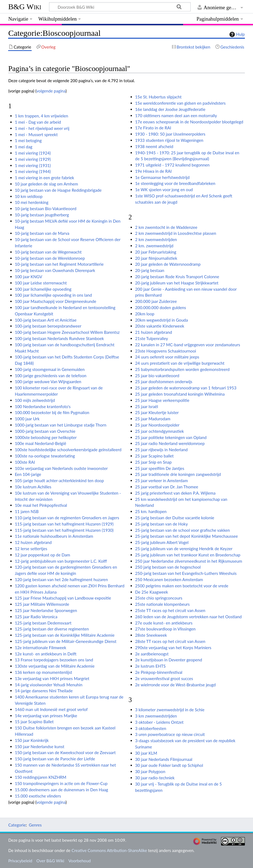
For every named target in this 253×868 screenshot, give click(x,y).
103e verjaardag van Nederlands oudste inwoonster (61, 468)
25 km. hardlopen (151, 511)
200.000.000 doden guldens (161, 308)
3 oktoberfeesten (151, 728)
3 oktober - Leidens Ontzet (159, 722)
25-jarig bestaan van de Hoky (162, 524)
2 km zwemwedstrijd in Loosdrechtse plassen (176, 233)
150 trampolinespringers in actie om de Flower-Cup (61, 783)
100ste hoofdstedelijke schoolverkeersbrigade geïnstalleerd (68, 450)
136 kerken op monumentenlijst (44, 672)
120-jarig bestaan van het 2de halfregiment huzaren (61, 579)
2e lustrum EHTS (150, 666)
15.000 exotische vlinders (38, 796)
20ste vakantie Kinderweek (160, 326)
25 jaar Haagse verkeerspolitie (162, 400)
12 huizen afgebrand (33, 542)
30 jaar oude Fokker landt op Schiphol (169, 765)
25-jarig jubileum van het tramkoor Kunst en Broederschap (188, 555)
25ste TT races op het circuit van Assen (170, 610)
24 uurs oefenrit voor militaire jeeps (167, 357)
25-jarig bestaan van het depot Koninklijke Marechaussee (186, 536)
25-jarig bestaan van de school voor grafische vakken (183, 530)
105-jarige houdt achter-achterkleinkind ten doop (59, 481)
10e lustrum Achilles (33, 487)
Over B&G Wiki (50, 861)
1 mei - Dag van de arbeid (38, 122)
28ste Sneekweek (151, 635)
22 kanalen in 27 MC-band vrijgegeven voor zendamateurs (188, 345)
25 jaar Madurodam (153, 419)
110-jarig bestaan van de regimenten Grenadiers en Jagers (67, 518)
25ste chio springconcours (159, 598)
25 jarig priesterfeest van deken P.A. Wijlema (175, 493)
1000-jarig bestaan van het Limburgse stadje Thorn (61, 425)
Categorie (17, 825)
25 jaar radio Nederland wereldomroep (170, 443)
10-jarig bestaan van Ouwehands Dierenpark (55, 270)
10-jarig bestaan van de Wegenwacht (48, 252)
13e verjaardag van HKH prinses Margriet (52, 678)
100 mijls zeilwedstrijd (35, 400)
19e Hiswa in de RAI (153, 171)
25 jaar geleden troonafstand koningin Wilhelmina (180, 394)
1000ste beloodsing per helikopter (46, 437)
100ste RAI (25, 462)
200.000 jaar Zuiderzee (156, 301)
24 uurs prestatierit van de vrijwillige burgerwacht (180, 363)
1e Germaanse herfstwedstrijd (162, 177)
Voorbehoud (79, 861)
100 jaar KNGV (29, 277)
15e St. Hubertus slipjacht (158, 97)
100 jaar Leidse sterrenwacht (41, 283)
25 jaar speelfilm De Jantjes (160, 468)
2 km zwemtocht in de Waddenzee (166, 227)
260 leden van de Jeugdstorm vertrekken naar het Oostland (189, 617)
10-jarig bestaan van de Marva (42, 233)
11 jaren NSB (27, 511)
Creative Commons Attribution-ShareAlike (109, 850)
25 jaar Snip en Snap (153, 462)
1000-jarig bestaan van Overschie (45, 431)
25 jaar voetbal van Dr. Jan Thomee (167, 487)
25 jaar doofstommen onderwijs (164, 382)
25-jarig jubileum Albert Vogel (162, 542)
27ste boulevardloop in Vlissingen (165, 629)
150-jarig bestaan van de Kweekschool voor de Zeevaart (65, 752)
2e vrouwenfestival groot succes (164, 678)
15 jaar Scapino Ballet (34, 722)
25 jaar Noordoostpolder (157, 425)
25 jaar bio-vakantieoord (157, 376)
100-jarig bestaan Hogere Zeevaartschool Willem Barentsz (67, 332)
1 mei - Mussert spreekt (36, 134)
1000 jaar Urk (27, 419)
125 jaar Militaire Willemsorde (42, 604)
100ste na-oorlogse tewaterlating (45, 456)
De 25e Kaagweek (152, 592)
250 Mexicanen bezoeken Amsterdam (169, 579)
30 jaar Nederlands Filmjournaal (164, 759)
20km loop (145, 314)
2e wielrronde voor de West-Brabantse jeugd (176, 685)
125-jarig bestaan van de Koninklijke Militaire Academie (65, 635)
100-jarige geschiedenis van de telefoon (51, 376)
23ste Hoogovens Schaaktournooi (166, 351)
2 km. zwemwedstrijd (154, 246)
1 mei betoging (28, 140)
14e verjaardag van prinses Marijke (46, 716)
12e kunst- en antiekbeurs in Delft (46, 654)
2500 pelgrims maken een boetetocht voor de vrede (182, 586)
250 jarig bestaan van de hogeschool (168, 567)
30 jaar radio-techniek (155, 778)
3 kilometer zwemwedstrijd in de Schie (170, 710)
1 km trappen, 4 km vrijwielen (42, 116)
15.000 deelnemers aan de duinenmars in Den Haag (61, 790)
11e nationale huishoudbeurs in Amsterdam (54, 536)
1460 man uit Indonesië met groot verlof (51, 709)
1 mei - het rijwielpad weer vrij (42, 128)
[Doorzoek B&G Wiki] (120, 7)
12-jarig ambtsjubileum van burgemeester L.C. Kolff (61, 561)
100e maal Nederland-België (40, 443)
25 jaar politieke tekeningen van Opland (171, 437)
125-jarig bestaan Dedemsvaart (43, 623)
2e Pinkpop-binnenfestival (159, 672)
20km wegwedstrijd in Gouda (162, 320)
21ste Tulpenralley (152, 338)
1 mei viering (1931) (33, 165)
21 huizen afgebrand (154, 332)
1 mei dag (24, 147)
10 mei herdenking (32, 202)
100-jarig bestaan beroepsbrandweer (48, 326)
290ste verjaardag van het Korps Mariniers (173, 648)
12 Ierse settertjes (31, 549)
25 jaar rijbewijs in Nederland (161, 450)
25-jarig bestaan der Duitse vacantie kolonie (175, 518)
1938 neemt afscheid (154, 146)
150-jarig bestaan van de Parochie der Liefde (55, 759)
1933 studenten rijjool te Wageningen (169, 140)
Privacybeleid (20, 861)
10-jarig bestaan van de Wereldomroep (50, 258)
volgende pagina (51, 91)
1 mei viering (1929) (33, 159)
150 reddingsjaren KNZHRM (41, 777)
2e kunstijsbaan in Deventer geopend (169, 660)
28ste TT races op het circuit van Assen (170, 641)
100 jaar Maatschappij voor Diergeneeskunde (56, 301)
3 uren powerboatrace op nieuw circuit (170, 734)
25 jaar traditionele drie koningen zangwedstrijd (178, 474)
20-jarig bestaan (150, 270)
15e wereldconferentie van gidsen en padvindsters (180, 103)
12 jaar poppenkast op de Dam (43, 555)
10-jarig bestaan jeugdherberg (42, 215)
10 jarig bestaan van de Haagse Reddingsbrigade (58, 190)
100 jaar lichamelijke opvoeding (43, 289)
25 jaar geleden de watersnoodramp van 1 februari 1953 (186, 388)
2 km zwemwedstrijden (156, 239)
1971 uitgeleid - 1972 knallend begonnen (172, 165)
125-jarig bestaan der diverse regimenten (52, 629)
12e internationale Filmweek (41, 648)
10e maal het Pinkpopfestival (41, 505)
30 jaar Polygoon (150, 771)
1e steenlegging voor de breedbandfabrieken (175, 183)
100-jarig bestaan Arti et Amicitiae (46, 320)
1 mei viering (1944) (33, 171)
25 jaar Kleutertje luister (157, 412)
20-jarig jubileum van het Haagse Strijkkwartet (177, 283)
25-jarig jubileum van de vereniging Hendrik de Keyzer (184, 549)
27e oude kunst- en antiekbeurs (164, 623)
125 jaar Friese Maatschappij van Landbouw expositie (63, 598)
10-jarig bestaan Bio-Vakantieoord (46, 209)
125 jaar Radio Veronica (36, 617)
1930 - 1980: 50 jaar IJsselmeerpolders (170, 134)
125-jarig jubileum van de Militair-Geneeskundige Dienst (66, 641)
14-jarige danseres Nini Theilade (44, 691)
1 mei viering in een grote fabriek (45, 178)
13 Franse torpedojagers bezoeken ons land (54, 660)
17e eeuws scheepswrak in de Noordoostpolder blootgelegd (189, 122)
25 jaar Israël (147, 406)
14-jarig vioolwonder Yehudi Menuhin (49, 685)
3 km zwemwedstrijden (156, 716)
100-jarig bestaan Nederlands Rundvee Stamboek (59, 338)
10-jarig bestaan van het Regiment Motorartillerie (59, 264)
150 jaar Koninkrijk (32, 740)
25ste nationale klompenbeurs (162, 604)
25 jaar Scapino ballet (154, 456)
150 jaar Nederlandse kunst (40, 747)
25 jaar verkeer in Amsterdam (162, 481)
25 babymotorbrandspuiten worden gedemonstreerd (182, 369)
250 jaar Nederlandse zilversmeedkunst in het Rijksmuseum (189, 561)
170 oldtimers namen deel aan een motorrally (176, 116)
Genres (35, 825)
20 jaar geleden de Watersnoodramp (168, 264)
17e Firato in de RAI (153, 128)
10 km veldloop (29, 196)
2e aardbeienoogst (152, 654)
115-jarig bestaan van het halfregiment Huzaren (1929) (64, 524)
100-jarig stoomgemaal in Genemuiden (50, 369)
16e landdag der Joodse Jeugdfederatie (170, 109)
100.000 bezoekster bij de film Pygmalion (52, 412)
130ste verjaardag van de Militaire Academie (55, 666)
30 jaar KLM (146, 753)
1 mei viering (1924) (33, 153)
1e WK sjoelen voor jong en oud (164, 190)
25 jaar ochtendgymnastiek (160, 431)
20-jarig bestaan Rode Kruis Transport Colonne (177, 277)
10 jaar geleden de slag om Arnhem (46, 184)
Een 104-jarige (28, 474)
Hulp (236, 34)
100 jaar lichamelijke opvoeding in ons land (53, 295)
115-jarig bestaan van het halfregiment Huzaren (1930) (64, 530)
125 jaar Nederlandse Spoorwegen (46, 610)
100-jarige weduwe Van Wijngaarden (48, 382)
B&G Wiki (25, 7)
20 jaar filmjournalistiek (156, 258)
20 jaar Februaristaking (156, 252)
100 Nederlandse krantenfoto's (43, 406)
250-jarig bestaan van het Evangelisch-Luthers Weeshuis (186, 573)
